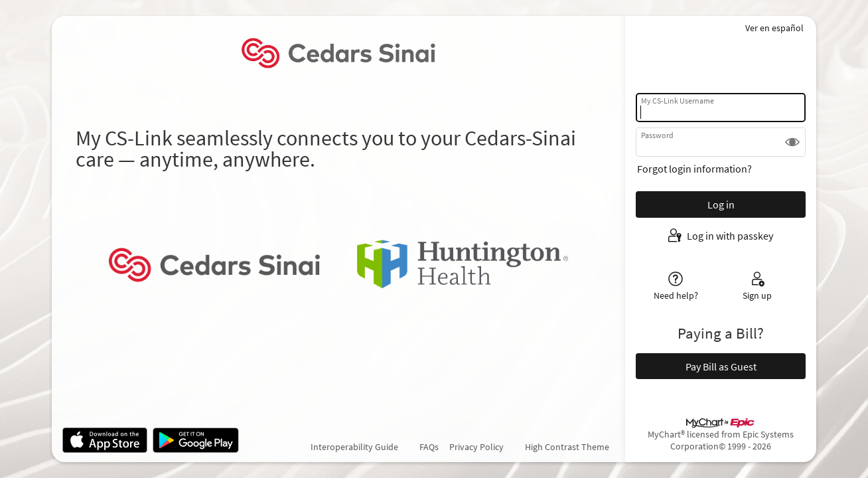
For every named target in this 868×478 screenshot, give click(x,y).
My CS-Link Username (678, 101)
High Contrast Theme (567, 447)
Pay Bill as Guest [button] (721, 366)
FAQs (429, 447)
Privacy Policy (476, 447)
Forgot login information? (694, 169)
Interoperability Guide (354, 447)
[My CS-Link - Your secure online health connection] (338, 53)
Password (657, 135)
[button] (792, 142)
